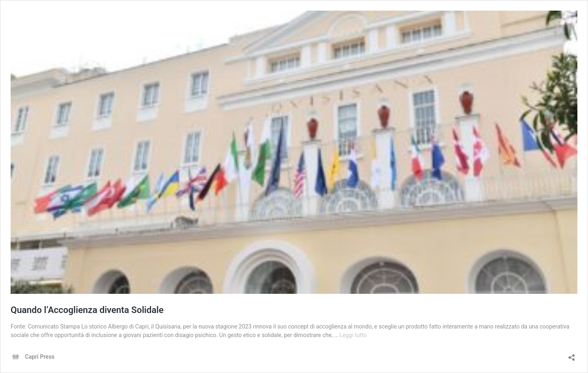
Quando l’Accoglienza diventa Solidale (87, 310)
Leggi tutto (353, 335)
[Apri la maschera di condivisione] (572, 355)
